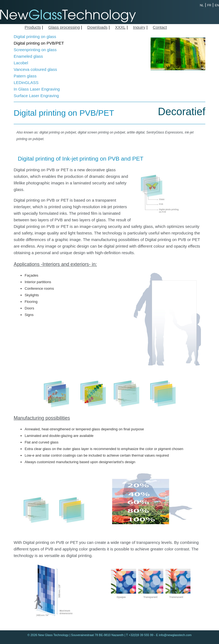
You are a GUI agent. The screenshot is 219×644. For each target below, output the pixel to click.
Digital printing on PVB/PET (39, 43)
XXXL (120, 27)
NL (202, 5)
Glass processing (64, 27)
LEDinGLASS (26, 82)
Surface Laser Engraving (36, 96)
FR (209, 5)
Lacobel (21, 63)
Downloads (97, 27)
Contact (160, 27)
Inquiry (139, 27)
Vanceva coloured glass (35, 69)
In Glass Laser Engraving (37, 89)
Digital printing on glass (35, 37)
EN (217, 5)
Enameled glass (28, 56)
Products (33, 27)
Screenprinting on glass (35, 50)
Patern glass (25, 76)
